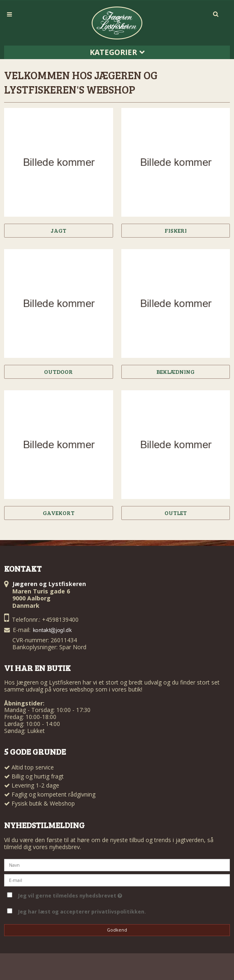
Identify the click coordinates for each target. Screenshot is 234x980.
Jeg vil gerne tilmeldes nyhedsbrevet (70, 894)
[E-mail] (117, 880)
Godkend (117, 930)
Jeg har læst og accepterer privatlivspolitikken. (82, 912)
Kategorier (117, 52)
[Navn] (117, 864)
